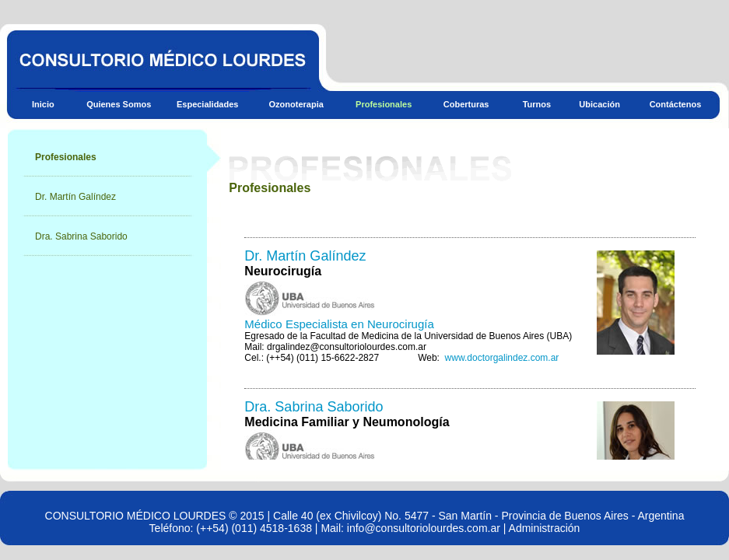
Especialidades (208, 104)
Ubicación (599, 104)
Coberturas (466, 104)
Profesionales (384, 104)
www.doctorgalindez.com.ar (502, 358)
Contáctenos (676, 104)
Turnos (537, 104)
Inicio (43, 104)
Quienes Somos (119, 104)
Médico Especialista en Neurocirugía (339, 324)
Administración (545, 528)
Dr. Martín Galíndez (75, 197)
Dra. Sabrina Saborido (81, 236)
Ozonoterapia (296, 104)
